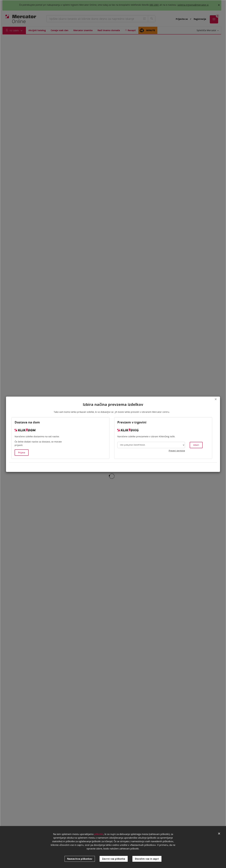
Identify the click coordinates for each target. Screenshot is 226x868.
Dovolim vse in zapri (147, 859)
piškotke (99, 836)
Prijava (22, 452)
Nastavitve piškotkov (80, 859)
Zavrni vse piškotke (114, 859)
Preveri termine (177, 451)
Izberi (196, 445)
